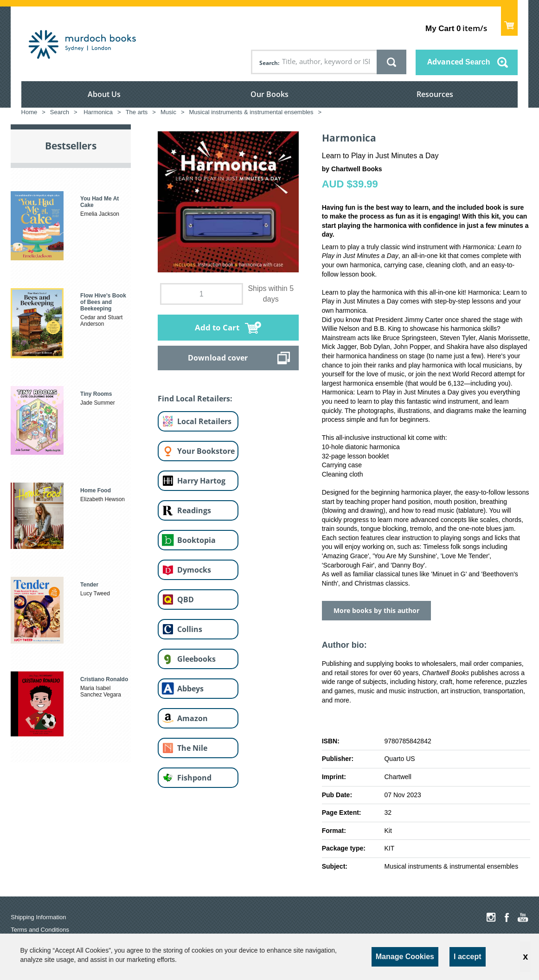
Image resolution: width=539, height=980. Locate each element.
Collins (190, 629)
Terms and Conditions (40, 930)
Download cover (218, 358)
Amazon (192, 718)
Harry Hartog (201, 481)
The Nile (192, 748)
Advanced (459, 62)
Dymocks (194, 570)
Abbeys (190, 689)
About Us (104, 94)
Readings (194, 510)
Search (269, 63)
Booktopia (196, 540)
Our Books (269, 94)
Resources (435, 94)
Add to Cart (217, 327)
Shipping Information (38, 917)
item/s (456, 28)
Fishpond (194, 778)
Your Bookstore (206, 451)
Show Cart (510, 21)
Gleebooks (196, 659)
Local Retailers (204, 421)
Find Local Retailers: (195, 399)
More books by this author (376, 610)
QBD (186, 600)
